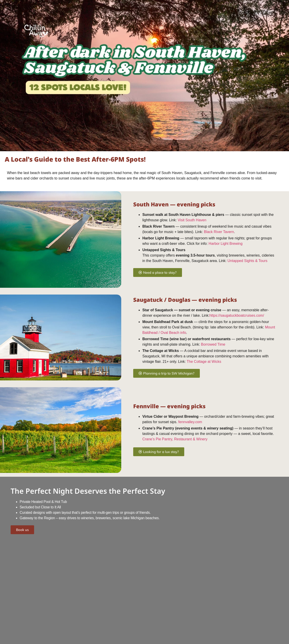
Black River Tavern (219, 232)
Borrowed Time (213, 344)
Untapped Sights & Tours (248, 261)
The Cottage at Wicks (204, 362)
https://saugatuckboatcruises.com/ (237, 315)
